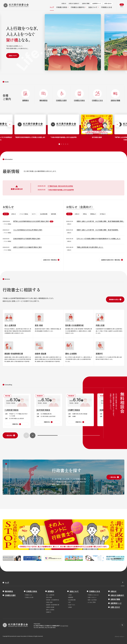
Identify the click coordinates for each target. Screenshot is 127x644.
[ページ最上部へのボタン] (123, 583)
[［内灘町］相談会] (80, 410)
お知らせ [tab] (14, 214)
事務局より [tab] (93, 214)
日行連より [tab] (103, 214)
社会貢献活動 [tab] (44, 214)
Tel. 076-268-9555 (39, 627)
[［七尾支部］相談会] (17, 411)
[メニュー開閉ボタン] (122, 5)
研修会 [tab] (85, 214)
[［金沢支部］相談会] (48, 410)
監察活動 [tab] (54, 214)
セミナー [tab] (34, 214)
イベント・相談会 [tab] (24, 214)
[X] (122, 625)
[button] (10, 124)
